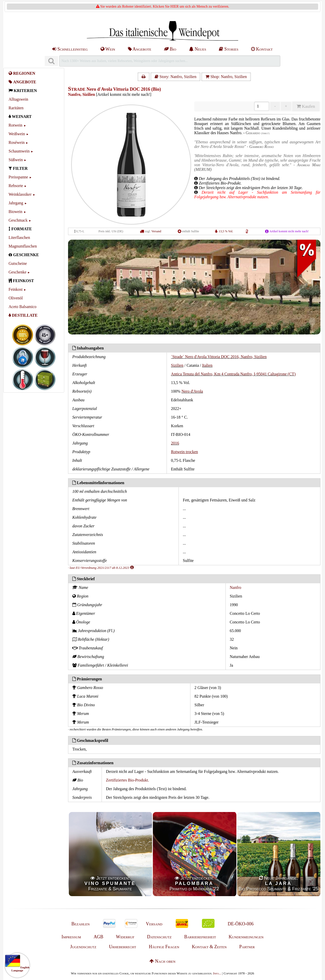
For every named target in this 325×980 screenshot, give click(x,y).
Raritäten (16, 108)
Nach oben (162, 961)
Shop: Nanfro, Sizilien (226, 77)
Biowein (15, 212)
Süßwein (16, 160)
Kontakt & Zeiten (209, 947)
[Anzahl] (262, 106)
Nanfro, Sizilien (82, 94)
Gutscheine (18, 263)
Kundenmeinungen (246, 937)
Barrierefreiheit (200, 937)
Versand (156, 231)
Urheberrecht (123, 947)
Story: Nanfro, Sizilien (175, 77)
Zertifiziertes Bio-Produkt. (127, 780)
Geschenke (18, 272)
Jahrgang (16, 203)
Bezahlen (80, 924)
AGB (99, 937)
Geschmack (18, 220)
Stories (229, 49)
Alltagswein (18, 99)
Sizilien (177, 365)
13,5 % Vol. (226, 231)
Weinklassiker (20, 194)
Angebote (140, 49)
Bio (170, 49)
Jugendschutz (83, 947)
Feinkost (16, 289)
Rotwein (15, 125)
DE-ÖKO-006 (241, 924)
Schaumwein (19, 151)
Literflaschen (19, 238)
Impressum (71, 937)
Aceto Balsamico (23, 307)
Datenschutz (159, 937)
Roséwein (17, 142)
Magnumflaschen (23, 246)
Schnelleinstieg (70, 49)
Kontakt (262, 49)
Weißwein (17, 134)
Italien (207, 365)
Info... (217, 973)
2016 (175, 443)
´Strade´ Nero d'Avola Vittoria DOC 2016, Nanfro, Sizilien (219, 357)
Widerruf (125, 937)
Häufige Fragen (164, 947)
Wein (108, 49)
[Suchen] (51, 61)
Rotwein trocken (184, 452)
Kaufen (306, 106)
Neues (198, 49)
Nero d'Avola (192, 391)
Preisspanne (18, 177)
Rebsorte (16, 186)
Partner (247, 947)
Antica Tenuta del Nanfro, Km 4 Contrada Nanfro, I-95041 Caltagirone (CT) (233, 374)
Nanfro (235, 587)
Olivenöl (16, 298)
